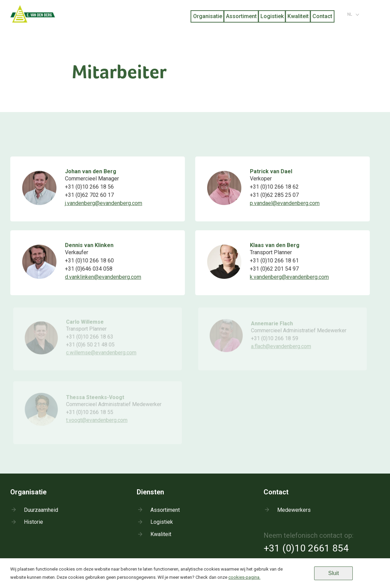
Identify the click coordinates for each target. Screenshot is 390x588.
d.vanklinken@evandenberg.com (103, 277)
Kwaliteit (298, 16)
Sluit (333, 573)
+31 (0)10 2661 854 (306, 548)
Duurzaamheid (41, 510)
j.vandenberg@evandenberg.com (103, 203)
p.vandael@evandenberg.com (285, 203)
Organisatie (208, 16)
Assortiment (241, 16)
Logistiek (272, 16)
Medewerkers (294, 510)
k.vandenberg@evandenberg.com (289, 277)
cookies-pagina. (244, 577)
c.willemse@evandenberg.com (101, 353)
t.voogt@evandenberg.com (97, 421)
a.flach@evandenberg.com (281, 347)
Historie (33, 522)
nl (350, 14)
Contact (322, 16)
